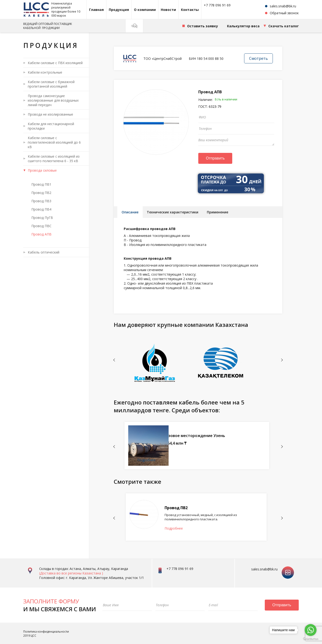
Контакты (190, 10)
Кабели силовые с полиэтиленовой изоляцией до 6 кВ (54, 142)
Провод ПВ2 (41, 193)
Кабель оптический (44, 252)
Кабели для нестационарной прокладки (51, 126)
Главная (96, 10)
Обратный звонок (284, 13)
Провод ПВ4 (41, 209)
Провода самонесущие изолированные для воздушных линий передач (53, 100)
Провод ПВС (41, 226)
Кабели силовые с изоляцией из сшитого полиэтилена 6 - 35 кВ (54, 159)
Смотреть (258, 58)
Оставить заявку (203, 26)
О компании (145, 10)
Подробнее (183, 461)
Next (282, 361)
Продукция (119, 10)
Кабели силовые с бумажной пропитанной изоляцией (51, 84)
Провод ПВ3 (41, 201)
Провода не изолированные (50, 114)
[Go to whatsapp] (311, 630)
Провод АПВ (41, 234)
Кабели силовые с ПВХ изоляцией (55, 63)
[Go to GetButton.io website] (311, 639)
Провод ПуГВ (42, 218)
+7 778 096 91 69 (217, 5)
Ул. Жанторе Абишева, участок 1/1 (116, 577)
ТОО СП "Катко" (190, 430)
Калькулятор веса (243, 26)
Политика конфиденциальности (46, 631)
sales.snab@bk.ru (283, 6)
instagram (288, 568)
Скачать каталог (284, 26)
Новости (168, 10)
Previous (114, 361)
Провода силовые (42, 170)
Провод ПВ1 (41, 184)
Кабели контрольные (45, 72)
